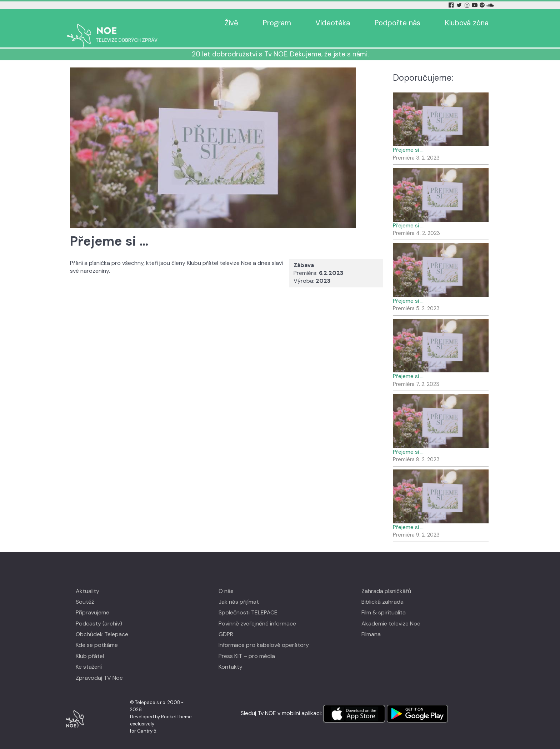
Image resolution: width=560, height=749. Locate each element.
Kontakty (231, 656)
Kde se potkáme (97, 635)
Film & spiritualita (384, 602)
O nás (226, 580)
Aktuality (87, 580)
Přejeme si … (408, 139)
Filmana (371, 624)
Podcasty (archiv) (99, 613)
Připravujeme (92, 602)
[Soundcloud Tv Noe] (490, 5)
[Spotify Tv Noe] (483, 5)
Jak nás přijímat (239, 591)
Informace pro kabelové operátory (264, 635)
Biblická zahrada (382, 591)
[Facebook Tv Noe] (452, 5)
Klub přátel (90, 646)
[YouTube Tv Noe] (475, 5)
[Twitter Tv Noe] (460, 5)
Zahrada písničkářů (386, 580)
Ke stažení (89, 656)
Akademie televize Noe (391, 613)
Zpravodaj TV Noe (99, 667)
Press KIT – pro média (247, 646)
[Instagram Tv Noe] (468, 5)
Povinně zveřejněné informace (257, 613)
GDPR (226, 624)
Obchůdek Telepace (102, 624)
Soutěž (85, 591)
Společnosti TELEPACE (248, 602)
